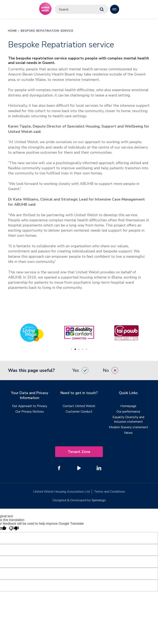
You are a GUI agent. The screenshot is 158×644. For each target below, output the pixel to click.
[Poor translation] (14, 529)
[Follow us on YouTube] (79, 468)
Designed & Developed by (79, 500)
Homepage (128, 406)
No (111, 370)
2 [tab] (75, 349)
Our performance (128, 412)
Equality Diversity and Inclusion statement (128, 419)
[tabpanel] (79, 333)
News (128, 433)
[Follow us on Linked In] (99, 468)
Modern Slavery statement (128, 427)
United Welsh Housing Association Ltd (61, 492)
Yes (80, 370)
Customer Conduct (79, 412)
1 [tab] (72, 349)
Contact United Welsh (79, 406)
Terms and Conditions (109, 492)
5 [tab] (86, 349)
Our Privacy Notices (30, 412)
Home (13, 31)
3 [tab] (79, 349)
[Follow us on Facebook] (59, 468)
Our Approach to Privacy (30, 406)
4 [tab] (83, 349)
